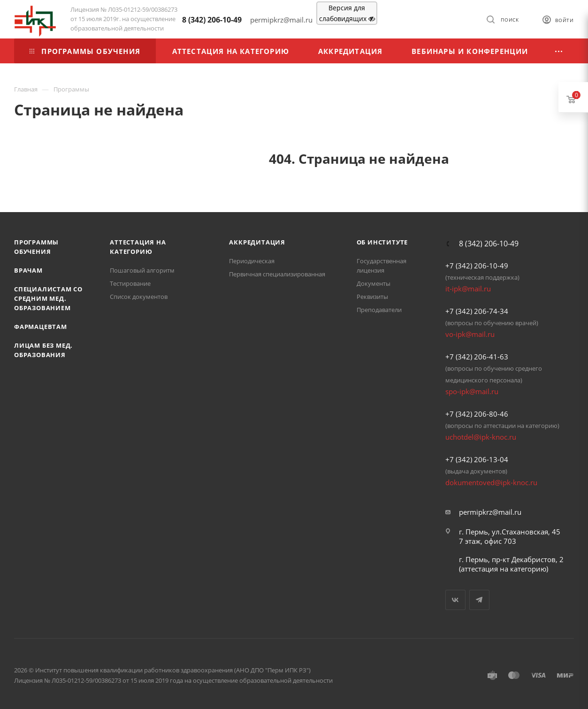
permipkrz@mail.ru (490, 512)
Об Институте (382, 242)
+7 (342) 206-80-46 (477, 414)
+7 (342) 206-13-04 (477, 459)
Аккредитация (257, 242)
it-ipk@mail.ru (468, 289)
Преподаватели (379, 310)
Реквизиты (372, 297)
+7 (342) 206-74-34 (477, 311)
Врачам (28, 270)
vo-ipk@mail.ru (470, 334)
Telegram (479, 600)
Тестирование (130, 283)
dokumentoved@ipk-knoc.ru (491, 482)
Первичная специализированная (277, 274)
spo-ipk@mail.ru (472, 391)
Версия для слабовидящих (347, 13)
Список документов (139, 297)
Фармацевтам (41, 327)
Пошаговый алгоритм (142, 270)
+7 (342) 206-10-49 (477, 266)
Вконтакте (455, 600)
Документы (374, 283)
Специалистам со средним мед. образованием (48, 298)
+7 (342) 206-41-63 (477, 357)
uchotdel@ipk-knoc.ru (481, 437)
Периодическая (252, 261)
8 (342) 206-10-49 (212, 20)
